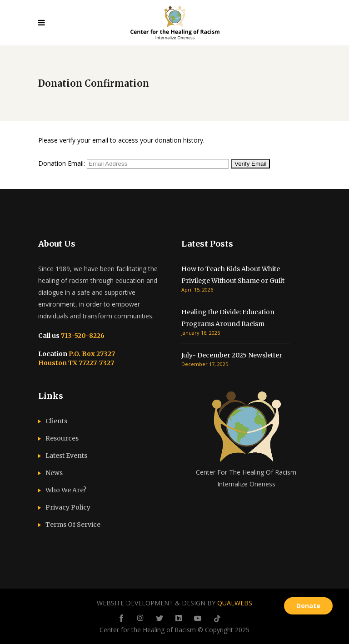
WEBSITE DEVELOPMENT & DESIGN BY (174, 603)
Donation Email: (62, 163)
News (54, 473)
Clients (56, 421)
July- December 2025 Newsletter (232, 355)
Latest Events (66, 456)
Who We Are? (66, 490)
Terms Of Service (73, 525)
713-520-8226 (82, 336)
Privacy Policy (68, 507)
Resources (62, 438)
